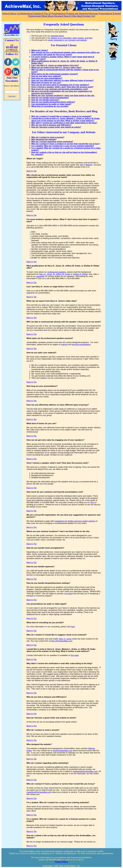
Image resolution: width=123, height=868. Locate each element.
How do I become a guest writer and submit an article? (56, 127)
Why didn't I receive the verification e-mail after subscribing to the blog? (64, 123)
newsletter (40, 276)
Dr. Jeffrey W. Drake (62, 274)
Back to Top (32, 171)
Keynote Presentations (101, 14)
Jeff (81, 165)
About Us (15, 14)
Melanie (89, 165)
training (64, 345)
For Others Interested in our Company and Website (64, 132)
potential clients (57, 36)
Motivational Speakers (32, 14)
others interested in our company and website (67, 40)
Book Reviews (55, 16)
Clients (117, 14)
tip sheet (69, 594)
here (73, 627)
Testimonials (35, 16)
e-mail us (12, 49)
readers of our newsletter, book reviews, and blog (71, 38)
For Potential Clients (64, 45)
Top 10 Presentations (54, 14)
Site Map (77, 16)
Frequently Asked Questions (64, 24)
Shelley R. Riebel (80, 274)
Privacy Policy (62, 862)
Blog (45, 16)
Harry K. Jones (46, 274)
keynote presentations (81, 345)
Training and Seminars (77, 14)
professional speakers (57, 272)
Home (6, 14)
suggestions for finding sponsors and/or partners (75, 521)
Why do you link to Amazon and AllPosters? (51, 125)
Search (67, 16)
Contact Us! (89, 16)
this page (75, 655)
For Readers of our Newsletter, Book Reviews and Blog (64, 111)
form (92, 502)
